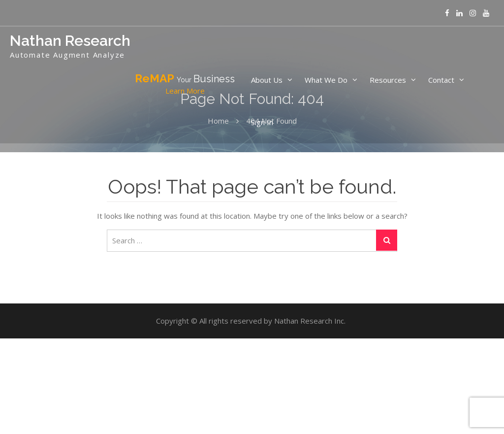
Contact (441, 80)
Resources (388, 80)
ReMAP (185, 84)
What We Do (326, 80)
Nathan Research (70, 41)
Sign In (262, 122)
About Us (267, 80)
